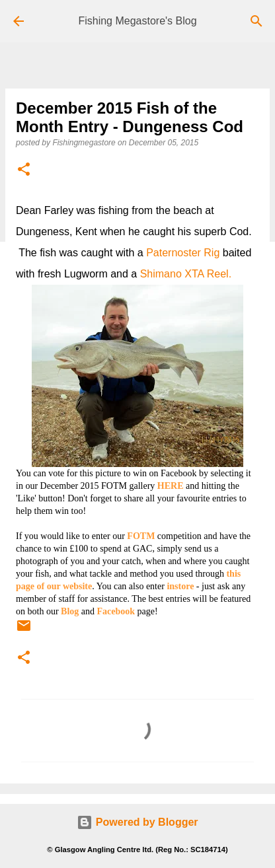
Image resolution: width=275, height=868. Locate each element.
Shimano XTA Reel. (186, 274)
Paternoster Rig (183, 253)
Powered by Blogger (137, 822)
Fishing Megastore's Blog (137, 21)
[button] (24, 170)
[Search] (256, 21)
